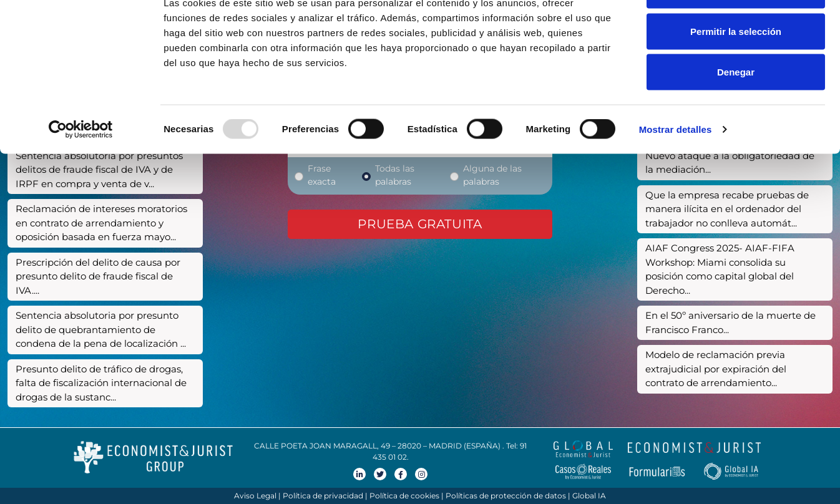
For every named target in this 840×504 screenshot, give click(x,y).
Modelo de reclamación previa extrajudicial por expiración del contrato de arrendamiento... (716, 369)
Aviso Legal (255, 496)
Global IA (589, 496)
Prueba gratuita (420, 224)
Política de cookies (404, 496)
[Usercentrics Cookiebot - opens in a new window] (81, 172)
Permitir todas (736, 33)
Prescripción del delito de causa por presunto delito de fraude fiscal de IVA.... (98, 276)
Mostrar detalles (676, 172)
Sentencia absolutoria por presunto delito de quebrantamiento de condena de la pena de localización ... (101, 329)
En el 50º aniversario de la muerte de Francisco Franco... (730, 322)
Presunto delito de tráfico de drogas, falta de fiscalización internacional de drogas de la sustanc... (101, 383)
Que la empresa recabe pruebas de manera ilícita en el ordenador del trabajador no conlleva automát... (727, 209)
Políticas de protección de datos (506, 496)
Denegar (736, 114)
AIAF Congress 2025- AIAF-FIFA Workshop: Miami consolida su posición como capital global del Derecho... (720, 269)
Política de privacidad (323, 496)
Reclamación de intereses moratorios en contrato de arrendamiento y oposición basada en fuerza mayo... (101, 223)
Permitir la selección (736, 74)
